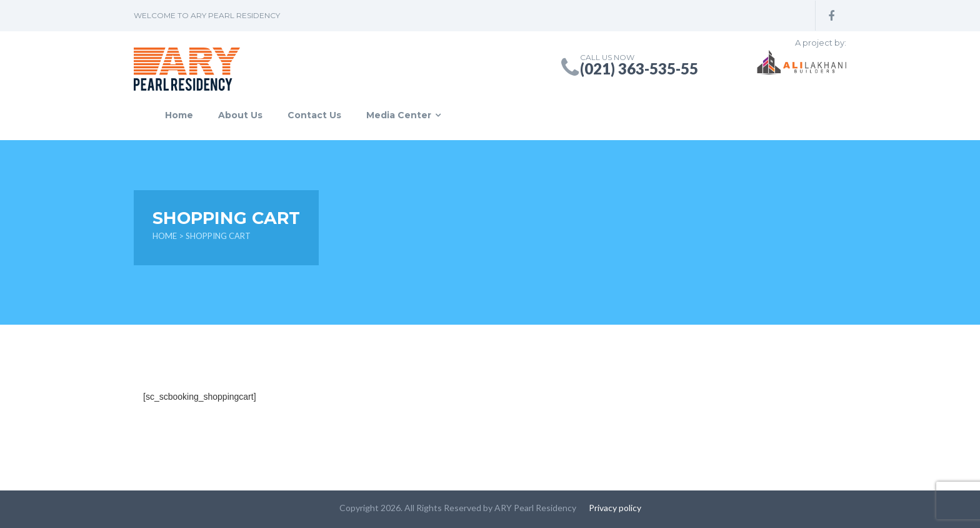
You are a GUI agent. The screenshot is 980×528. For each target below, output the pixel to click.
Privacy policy (615, 508)
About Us (240, 115)
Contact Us (314, 115)
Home (179, 115)
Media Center (399, 115)
